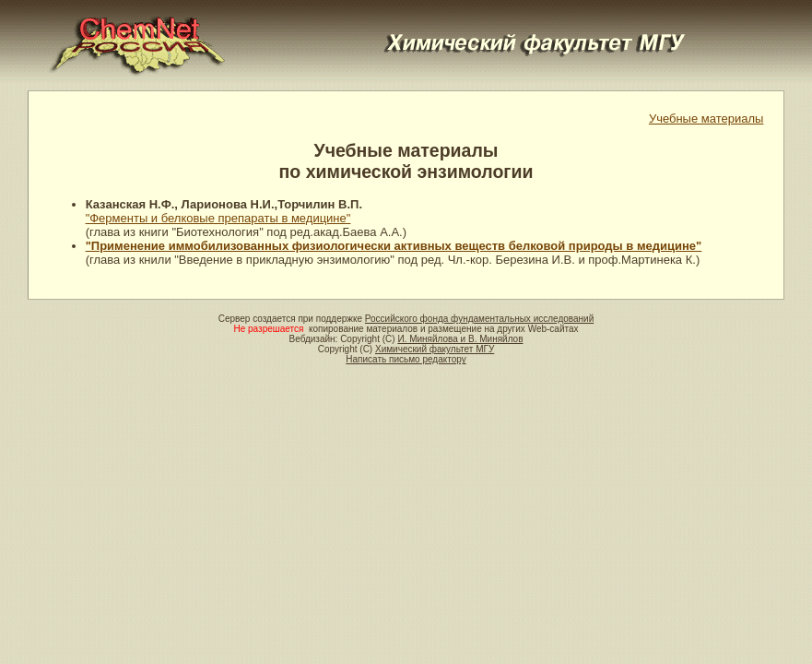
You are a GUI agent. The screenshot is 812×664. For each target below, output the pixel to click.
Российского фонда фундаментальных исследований (479, 319)
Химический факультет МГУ (435, 349)
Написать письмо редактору (406, 359)
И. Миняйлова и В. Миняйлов (460, 339)
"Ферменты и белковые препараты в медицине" (218, 218)
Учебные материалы (706, 119)
